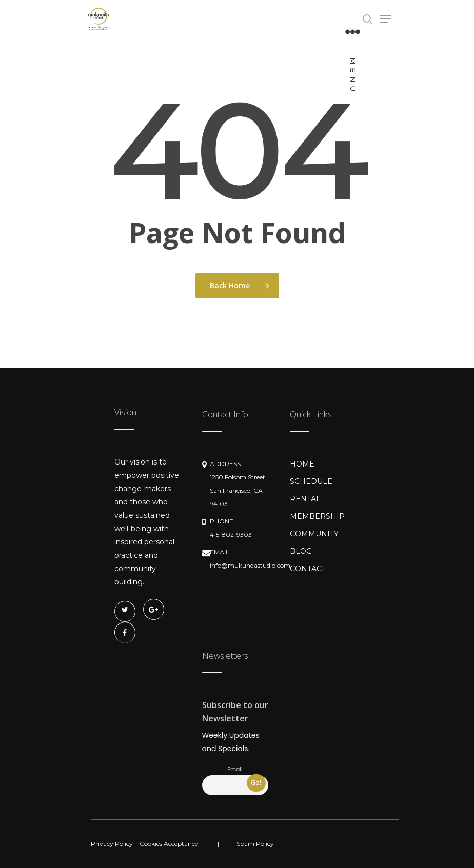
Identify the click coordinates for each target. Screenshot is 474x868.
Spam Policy (255, 844)
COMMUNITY (314, 534)
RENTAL (305, 499)
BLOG (301, 551)
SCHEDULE (311, 481)
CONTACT (308, 569)
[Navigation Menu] (353, 60)
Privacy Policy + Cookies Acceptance (144, 844)
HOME (302, 464)
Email (235, 769)
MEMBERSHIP (317, 516)
